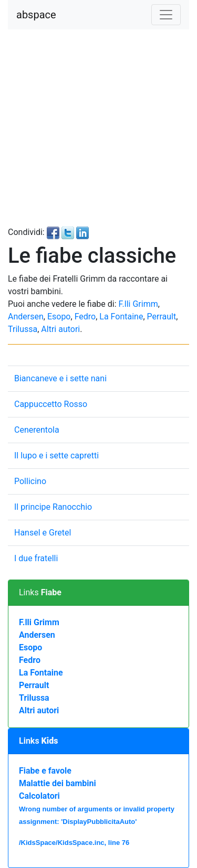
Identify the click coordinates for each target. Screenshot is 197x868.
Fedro (85, 317)
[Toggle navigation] (166, 15)
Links (40, 592)
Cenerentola (37, 430)
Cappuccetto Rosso (51, 404)
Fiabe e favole (45, 771)
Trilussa (23, 329)
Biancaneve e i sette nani (60, 378)
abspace (36, 15)
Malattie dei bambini (58, 783)
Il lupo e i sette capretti (56, 456)
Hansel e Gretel (43, 533)
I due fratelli (36, 558)
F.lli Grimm (138, 304)
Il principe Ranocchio (53, 507)
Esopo (59, 317)
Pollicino (30, 481)
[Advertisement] (98, 128)
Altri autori (60, 329)
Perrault (162, 317)
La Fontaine (121, 317)
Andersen (26, 317)
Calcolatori (39, 796)
